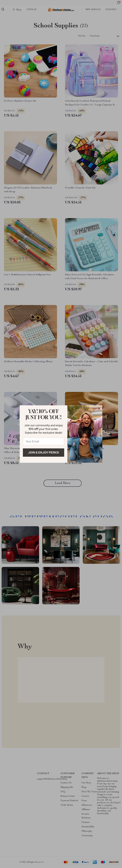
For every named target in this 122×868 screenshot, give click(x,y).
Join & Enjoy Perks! (44, 452)
